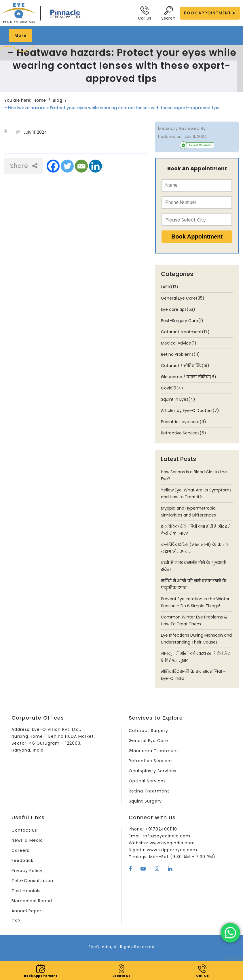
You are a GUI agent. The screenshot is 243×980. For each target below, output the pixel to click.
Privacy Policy (27, 871)
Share (24, 166)
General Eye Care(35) (183, 298)
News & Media (27, 840)
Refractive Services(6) (184, 433)
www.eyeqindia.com (172, 843)
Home (40, 100)
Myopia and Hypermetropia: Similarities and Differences (189, 512)
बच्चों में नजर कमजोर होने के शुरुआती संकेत (193, 566)
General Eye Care (148, 741)
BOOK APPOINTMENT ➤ (210, 13)
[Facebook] (53, 166)
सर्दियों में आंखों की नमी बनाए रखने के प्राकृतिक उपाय (194, 584)
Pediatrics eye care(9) (184, 422)
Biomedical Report (32, 901)
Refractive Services (151, 761)
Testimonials (26, 891)
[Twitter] (67, 166)
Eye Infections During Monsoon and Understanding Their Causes (196, 639)
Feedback (22, 860)
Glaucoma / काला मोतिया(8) (189, 377)
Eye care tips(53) (178, 309)
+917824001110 (161, 829)
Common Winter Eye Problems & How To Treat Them (194, 620)
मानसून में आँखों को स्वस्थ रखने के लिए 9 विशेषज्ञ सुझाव (195, 657)
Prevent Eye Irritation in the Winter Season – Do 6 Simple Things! (195, 602)
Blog (57, 100)
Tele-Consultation (32, 881)
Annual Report (27, 911)
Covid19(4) (172, 388)
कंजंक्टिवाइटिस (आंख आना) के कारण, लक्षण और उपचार (195, 548)
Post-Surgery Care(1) (182, 321)
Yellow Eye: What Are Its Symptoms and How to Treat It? (196, 493)
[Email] (81, 166)
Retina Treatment (149, 791)
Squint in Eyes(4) (178, 399)
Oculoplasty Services (153, 771)
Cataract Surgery (148, 731)
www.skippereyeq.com (172, 850)
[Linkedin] (95, 166)
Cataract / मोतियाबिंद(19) (185, 366)
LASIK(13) (170, 287)
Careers (20, 850)
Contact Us (24, 830)
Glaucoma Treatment (154, 751)
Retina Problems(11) (180, 354)
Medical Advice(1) (179, 343)
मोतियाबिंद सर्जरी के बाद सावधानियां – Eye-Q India (193, 675)
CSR (16, 921)
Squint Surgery (145, 801)
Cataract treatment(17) (185, 332)
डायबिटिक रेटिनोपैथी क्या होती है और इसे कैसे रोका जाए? (196, 530)
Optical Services (147, 781)
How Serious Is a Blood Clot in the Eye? (194, 475)
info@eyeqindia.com (167, 836)
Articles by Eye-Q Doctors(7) (190, 410)
